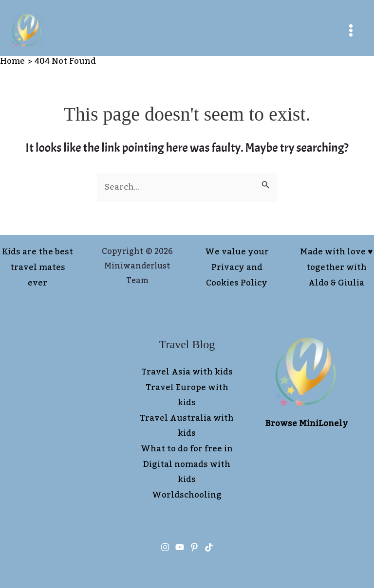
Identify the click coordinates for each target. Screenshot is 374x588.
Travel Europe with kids (187, 395)
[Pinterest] (194, 547)
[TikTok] (209, 547)
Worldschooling (187, 495)
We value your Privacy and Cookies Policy (237, 267)
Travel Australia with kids (187, 426)
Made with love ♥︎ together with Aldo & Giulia (336, 267)
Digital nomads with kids (187, 472)
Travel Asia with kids (187, 372)
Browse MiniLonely (307, 424)
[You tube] (180, 547)
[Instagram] (165, 547)
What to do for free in (187, 449)
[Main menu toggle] (351, 30)
